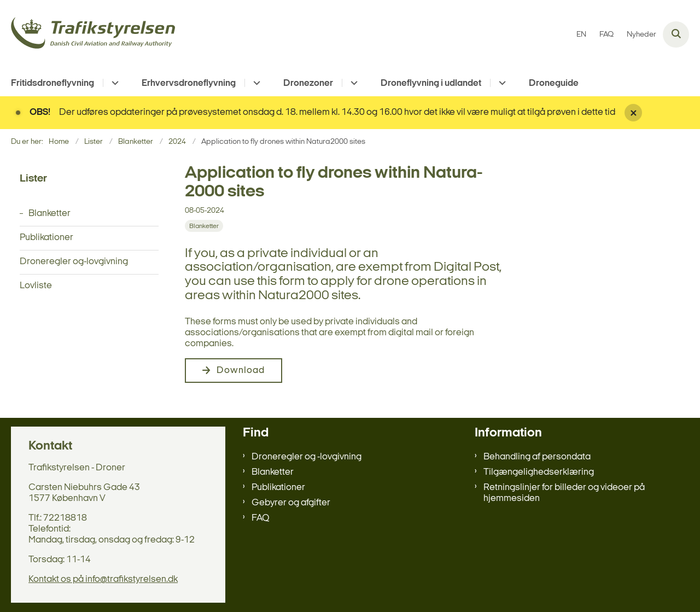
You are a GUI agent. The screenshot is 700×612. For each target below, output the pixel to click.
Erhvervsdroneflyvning (189, 83)
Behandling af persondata (537, 457)
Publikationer (278, 488)
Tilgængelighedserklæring (539, 472)
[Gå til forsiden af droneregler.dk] (93, 35)
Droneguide (554, 83)
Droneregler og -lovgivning (307, 457)
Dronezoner (308, 83)
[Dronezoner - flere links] (352, 83)
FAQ (261, 518)
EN (581, 35)
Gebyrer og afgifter (291, 503)
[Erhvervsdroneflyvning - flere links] (255, 83)
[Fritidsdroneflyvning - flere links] (113, 83)
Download (241, 371)
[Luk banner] (658, 113)
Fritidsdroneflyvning (52, 83)
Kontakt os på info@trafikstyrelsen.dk (103, 579)
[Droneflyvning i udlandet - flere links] (501, 83)
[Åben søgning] (676, 34)
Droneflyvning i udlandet (431, 83)
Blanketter (273, 472)
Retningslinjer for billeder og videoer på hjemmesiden (564, 493)
